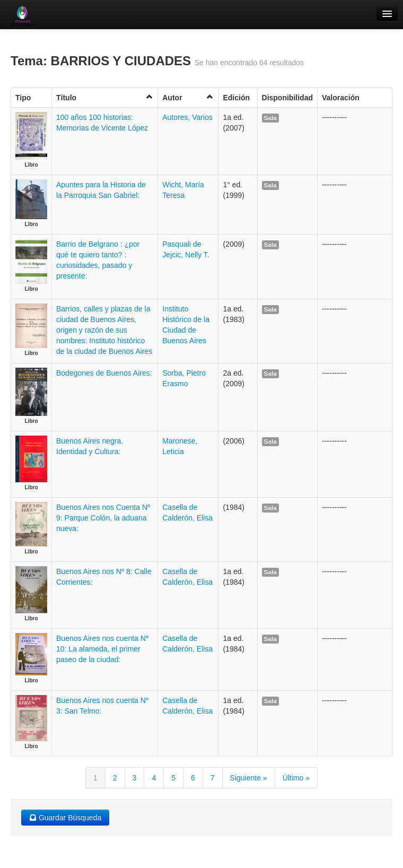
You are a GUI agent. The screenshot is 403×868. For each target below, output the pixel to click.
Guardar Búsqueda (65, 818)
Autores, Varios (187, 117)
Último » (296, 778)
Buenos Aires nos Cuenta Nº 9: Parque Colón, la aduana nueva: (103, 518)
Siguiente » (249, 778)
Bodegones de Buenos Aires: (104, 373)
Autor (188, 97)
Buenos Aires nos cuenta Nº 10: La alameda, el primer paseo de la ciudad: (102, 649)
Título (105, 97)
